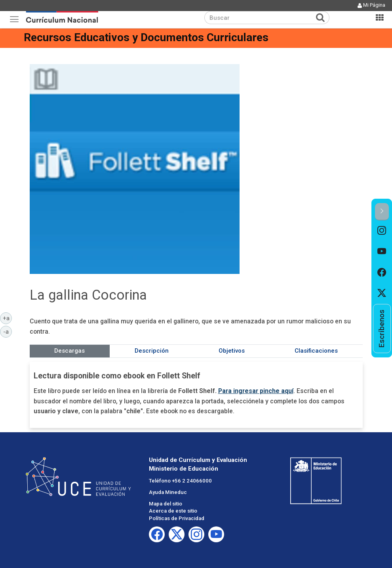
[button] (382, 212)
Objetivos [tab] (232, 351)
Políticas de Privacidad (177, 518)
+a (8, 318)
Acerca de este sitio (173, 511)
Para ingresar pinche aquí (256, 391)
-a (8, 331)
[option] (382, 231)
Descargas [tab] (69, 351)
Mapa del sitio (166, 504)
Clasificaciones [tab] (316, 351)
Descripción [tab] (152, 351)
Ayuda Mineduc (168, 492)
